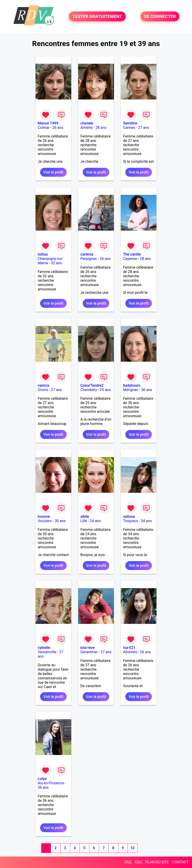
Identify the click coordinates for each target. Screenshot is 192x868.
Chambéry (89, 390)
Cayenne (130, 259)
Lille (84, 521)
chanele (87, 123)
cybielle (44, 648)
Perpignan (89, 259)
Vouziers (45, 521)
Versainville (47, 652)
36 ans (147, 390)
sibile (85, 517)
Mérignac (131, 390)
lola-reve (88, 648)
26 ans (58, 128)
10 (132, 848)
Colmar (44, 128)
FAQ (128, 862)
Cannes (129, 128)
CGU (138, 862)
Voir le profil (53, 172)
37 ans (106, 652)
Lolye (42, 779)
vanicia (44, 385)
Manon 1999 (48, 123)
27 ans (144, 128)
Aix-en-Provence (51, 783)
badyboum (132, 385)
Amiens (87, 128)
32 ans (56, 263)
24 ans (95, 521)
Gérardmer (89, 652)
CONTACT (180, 862)
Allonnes (130, 652)
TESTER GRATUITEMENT (97, 16)
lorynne (44, 517)
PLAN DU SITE (157, 862)
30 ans (60, 521)
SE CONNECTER (160, 16)
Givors (43, 390)
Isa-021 (129, 648)
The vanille (132, 254)
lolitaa (43, 254)
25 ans (105, 390)
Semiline (130, 123)
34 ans (146, 521)
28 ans (101, 128)
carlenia (87, 254)
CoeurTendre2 (92, 385)
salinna (129, 517)
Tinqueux (130, 521)
